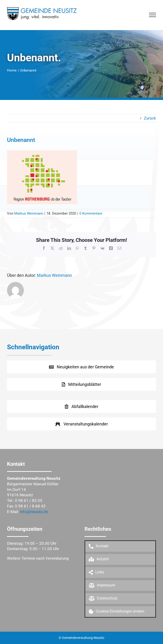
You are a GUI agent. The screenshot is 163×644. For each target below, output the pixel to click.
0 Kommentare (91, 213)
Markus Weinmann (29, 213)
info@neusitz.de (34, 512)
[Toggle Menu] (152, 15)
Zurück (150, 118)
